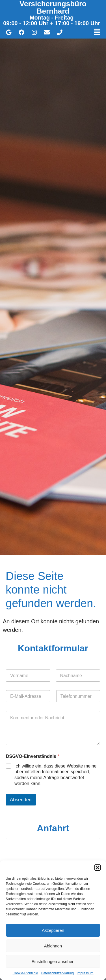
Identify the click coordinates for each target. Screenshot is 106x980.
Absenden (21, 800)
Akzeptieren (53, 930)
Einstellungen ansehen (53, 961)
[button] (98, 868)
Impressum (85, 973)
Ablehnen (53, 946)
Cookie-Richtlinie (25, 973)
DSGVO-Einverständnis (33, 756)
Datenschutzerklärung (57, 973)
